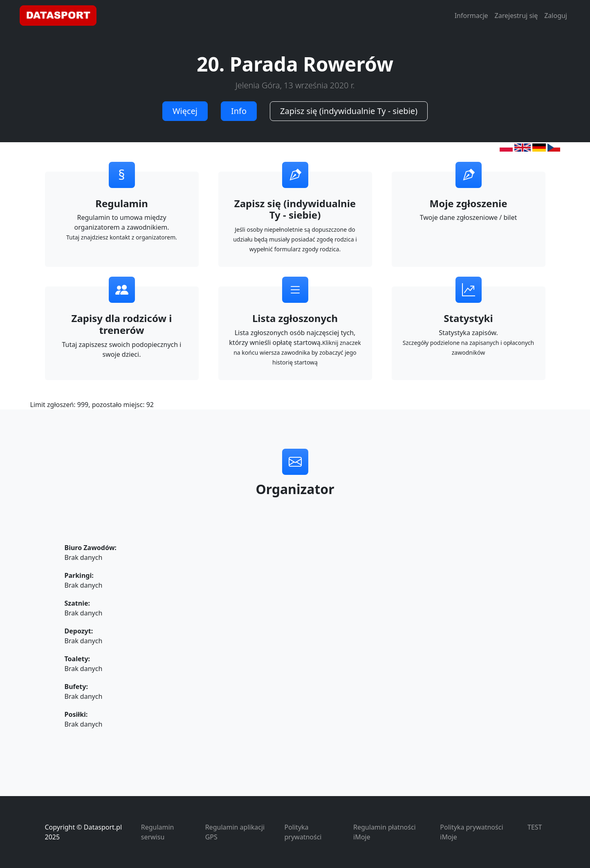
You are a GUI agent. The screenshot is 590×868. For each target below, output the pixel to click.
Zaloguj (556, 16)
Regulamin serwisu (158, 832)
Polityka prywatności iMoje (471, 832)
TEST (535, 827)
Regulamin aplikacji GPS (235, 832)
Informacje (471, 16)
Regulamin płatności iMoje (385, 832)
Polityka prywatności (303, 832)
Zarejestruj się (516, 16)
